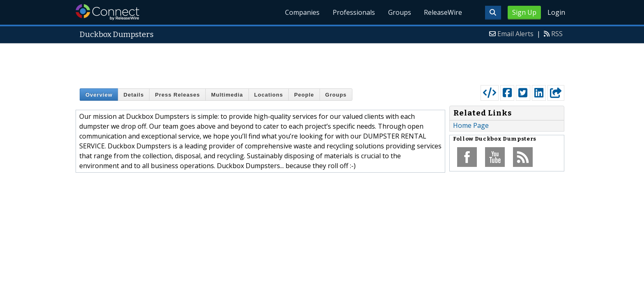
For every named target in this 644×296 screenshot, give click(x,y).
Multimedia (227, 95)
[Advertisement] (322, 62)
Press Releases (177, 95)
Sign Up (524, 12)
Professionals (353, 12)
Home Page (471, 125)
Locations (269, 95)
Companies (302, 12)
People (304, 95)
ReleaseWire (443, 12)
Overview (99, 95)
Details (134, 95)
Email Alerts (515, 34)
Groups (399, 12)
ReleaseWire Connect (107, 12)
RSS (557, 34)
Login (556, 12)
